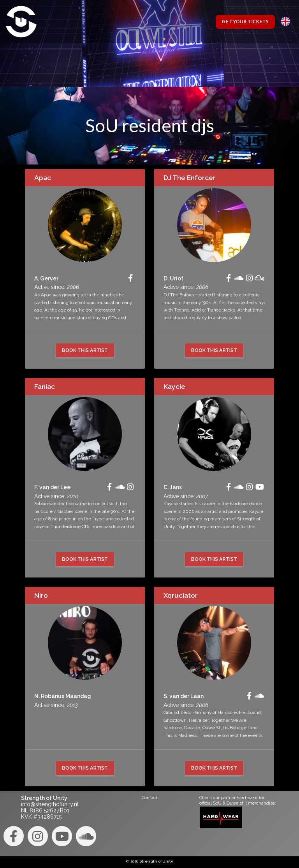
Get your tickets (245, 22)
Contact (149, 798)
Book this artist (85, 350)
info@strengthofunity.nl (50, 804)
